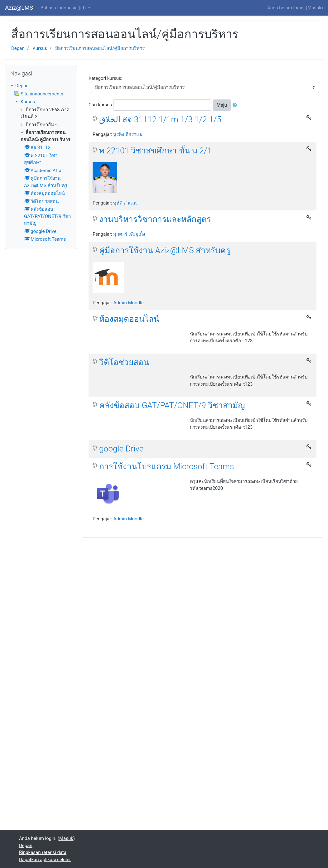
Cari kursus (100, 105)
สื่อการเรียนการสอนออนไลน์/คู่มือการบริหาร (100, 48)
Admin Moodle (128, 303)
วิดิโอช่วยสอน (124, 362)
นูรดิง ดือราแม (128, 134)
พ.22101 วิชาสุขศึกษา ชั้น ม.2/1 (155, 151)
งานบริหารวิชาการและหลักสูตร (155, 219)
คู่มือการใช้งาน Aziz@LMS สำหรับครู (165, 250)
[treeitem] (41, 86)
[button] (236, 105)
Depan (18, 48)
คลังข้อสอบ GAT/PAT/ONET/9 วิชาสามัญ (172, 405)
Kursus (40, 48)
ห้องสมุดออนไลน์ (129, 319)
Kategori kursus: (105, 78)
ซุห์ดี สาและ (125, 203)
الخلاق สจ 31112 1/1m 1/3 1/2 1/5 (160, 119)
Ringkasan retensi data (43, 852)
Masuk (314, 8)
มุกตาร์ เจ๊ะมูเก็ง (129, 234)
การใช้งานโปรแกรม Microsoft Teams (166, 466)
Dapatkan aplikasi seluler (45, 860)
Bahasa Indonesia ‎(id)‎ (64, 8)
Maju (222, 105)
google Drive (121, 449)
